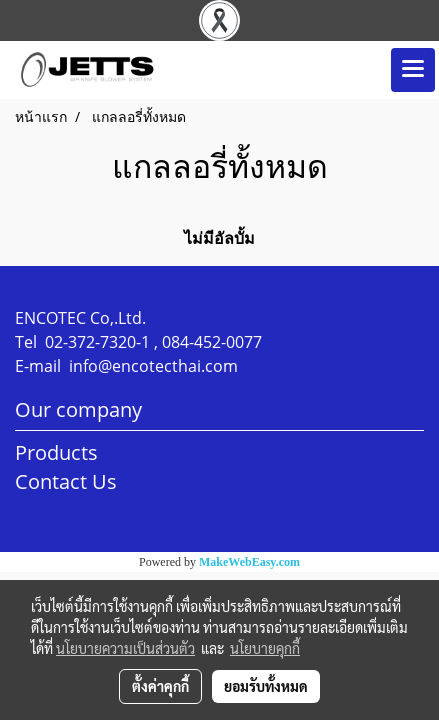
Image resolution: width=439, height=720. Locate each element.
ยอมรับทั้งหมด (266, 686)
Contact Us (66, 481)
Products (56, 452)
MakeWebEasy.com (249, 562)
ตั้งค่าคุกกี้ (160, 686)
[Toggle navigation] (413, 70)
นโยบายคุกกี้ (265, 648)
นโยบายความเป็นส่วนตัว (125, 648)
